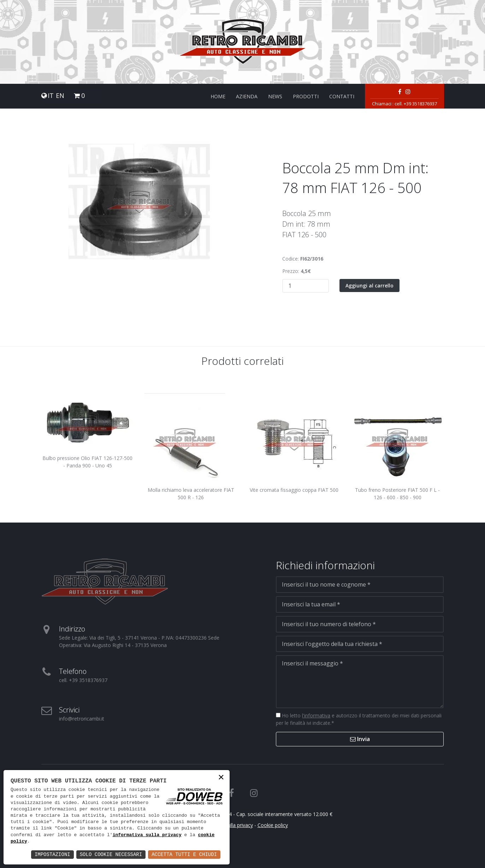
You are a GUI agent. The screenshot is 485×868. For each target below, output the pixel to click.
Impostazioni (52, 854)
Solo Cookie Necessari (111, 854)
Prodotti (306, 96)
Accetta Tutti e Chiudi (184, 854)
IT (51, 96)
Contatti (342, 96)
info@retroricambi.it (82, 719)
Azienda (247, 96)
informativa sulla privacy (147, 835)
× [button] (221, 778)
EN (60, 96)
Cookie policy (273, 825)
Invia (360, 739)
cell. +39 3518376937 (416, 104)
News (275, 96)
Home (218, 96)
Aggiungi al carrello (369, 286)
